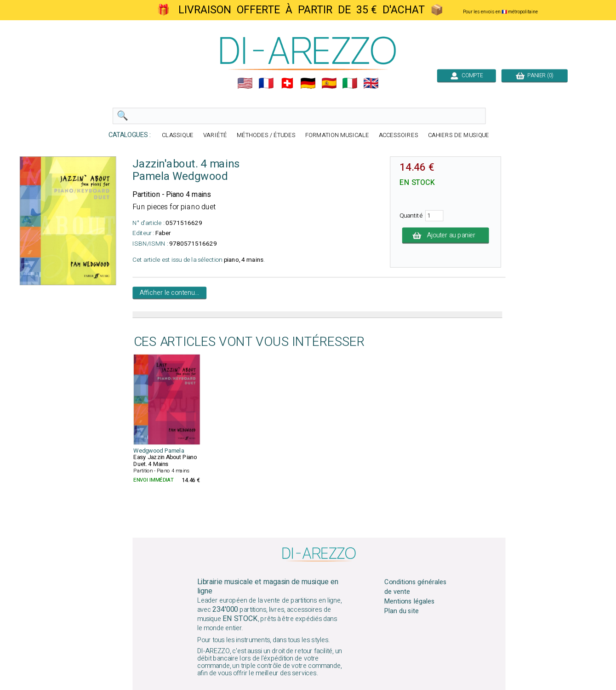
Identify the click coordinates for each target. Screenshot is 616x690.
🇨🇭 (287, 83)
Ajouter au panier (446, 236)
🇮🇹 (350, 83)
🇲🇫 (266, 83)
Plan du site (401, 611)
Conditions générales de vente (416, 587)
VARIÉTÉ (215, 135)
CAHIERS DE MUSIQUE (459, 135)
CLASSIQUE (178, 135)
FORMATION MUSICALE (337, 135)
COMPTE (467, 75)
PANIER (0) (535, 75)
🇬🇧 (371, 83)
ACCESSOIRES (399, 135)
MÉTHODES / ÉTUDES (266, 135)
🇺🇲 (245, 83)
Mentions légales (410, 602)
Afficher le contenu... (169, 293)
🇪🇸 (329, 83)
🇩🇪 (308, 83)
